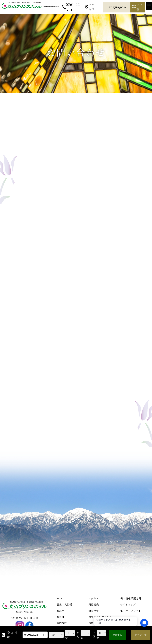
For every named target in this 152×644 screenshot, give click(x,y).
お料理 (60, 617)
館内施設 (62, 623)
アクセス (92, 7)
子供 (94, 635)
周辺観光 (94, 604)
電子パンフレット (131, 611)
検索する (117, 635)
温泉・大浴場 (64, 604)
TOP (59, 598)
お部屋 (60, 611)
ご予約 (140, 7)
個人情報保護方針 (131, 598)
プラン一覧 (141, 635)
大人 (78, 635)
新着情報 (94, 611)
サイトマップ (128, 604)
